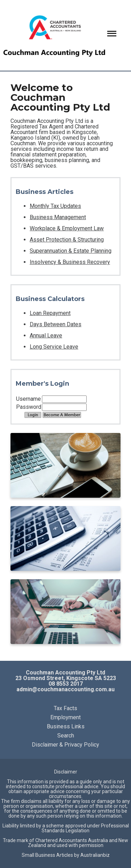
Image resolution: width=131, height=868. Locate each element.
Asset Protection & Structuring (67, 240)
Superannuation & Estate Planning (71, 251)
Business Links (66, 726)
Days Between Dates (56, 324)
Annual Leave (46, 335)
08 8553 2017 (66, 684)
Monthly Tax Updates (55, 206)
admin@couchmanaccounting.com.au (65, 689)
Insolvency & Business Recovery (70, 262)
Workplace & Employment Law (67, 228)
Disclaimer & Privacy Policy (65, 745)
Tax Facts (65, 708)
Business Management (58, 217)
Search (66, 736)
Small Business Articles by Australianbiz (66, 855)
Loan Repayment (50, 313)
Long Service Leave (54, 347)
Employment (65, 717)
